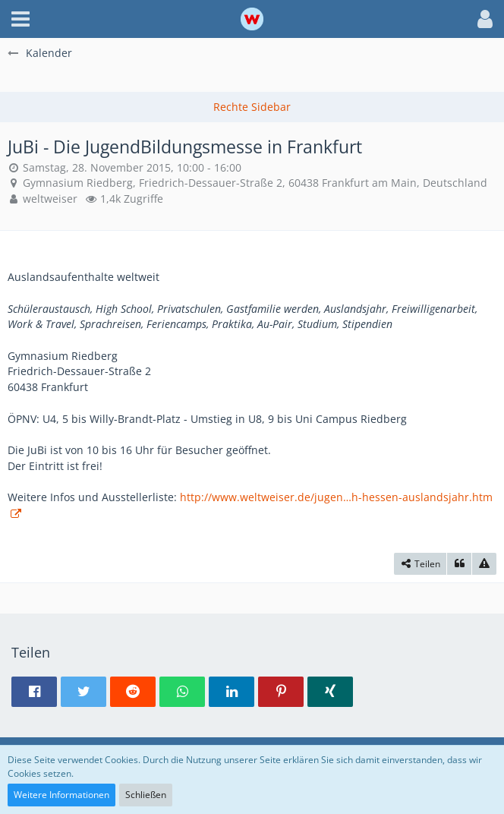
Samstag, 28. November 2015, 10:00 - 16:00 (132, 167)
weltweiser (50, 199)
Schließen (146, 795)
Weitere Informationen (61, 795)
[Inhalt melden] (484, 564)
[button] (20, 19)
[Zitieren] (459, 564)
